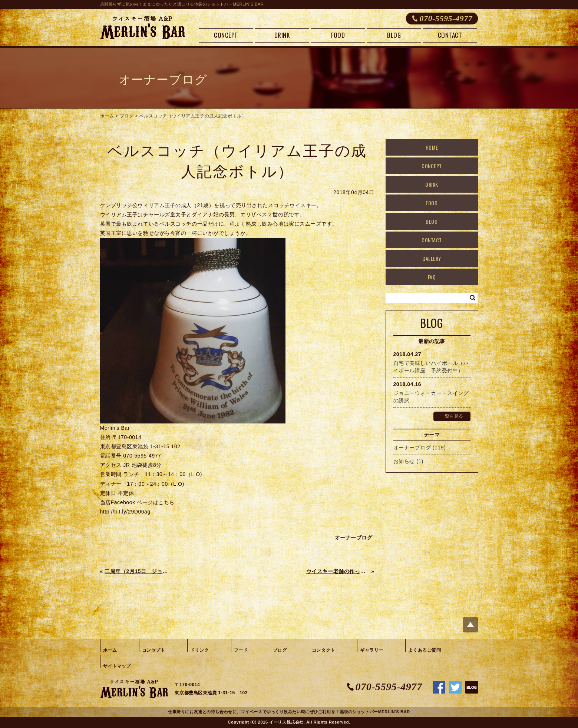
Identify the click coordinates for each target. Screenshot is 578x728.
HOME (432, 147)
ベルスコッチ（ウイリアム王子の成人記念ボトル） (193, 116)
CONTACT (450, 35)
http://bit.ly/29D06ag (125, 512)
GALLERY (432, 258)
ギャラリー (372, 650)
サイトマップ (117, 666)
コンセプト (154, 650)
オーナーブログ (412, 448)
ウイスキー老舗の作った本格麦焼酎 (338, 571)
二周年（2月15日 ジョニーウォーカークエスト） (136, 571)
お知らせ (404, 461)
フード (241, 650)
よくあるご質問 (425, 650)
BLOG (394, 35)
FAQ (432, 277)
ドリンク (199, 650)
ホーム (107, 116)
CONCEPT (226, 35)
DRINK (282, 35)
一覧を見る (452, 416)
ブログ (127, 116)
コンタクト (323, 650)
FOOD (338, 35)
